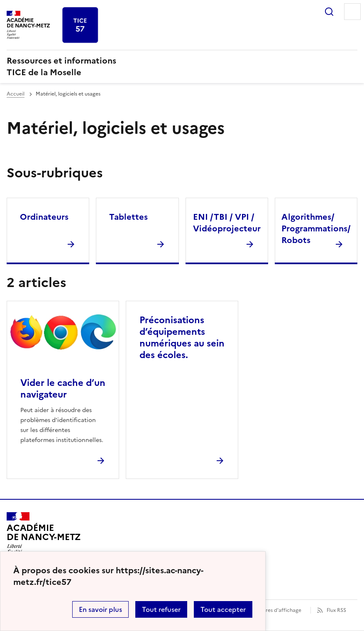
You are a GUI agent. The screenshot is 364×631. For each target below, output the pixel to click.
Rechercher (329, 12)
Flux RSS (336, 610)
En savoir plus (100, 609)
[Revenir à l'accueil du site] (44, 536)
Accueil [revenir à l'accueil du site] (16, 94)
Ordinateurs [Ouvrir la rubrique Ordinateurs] (44, 217)
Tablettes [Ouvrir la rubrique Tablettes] (128, 217)
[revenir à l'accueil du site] (182, 66)
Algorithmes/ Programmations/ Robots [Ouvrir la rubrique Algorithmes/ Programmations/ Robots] (316, 228)
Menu (352, 12)
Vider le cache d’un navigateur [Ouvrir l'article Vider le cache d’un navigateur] (63, 389)
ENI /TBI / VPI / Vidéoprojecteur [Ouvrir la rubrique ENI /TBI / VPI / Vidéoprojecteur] (227, 223)
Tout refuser (161, 609)
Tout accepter (223, 609)
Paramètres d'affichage (273, 610)
